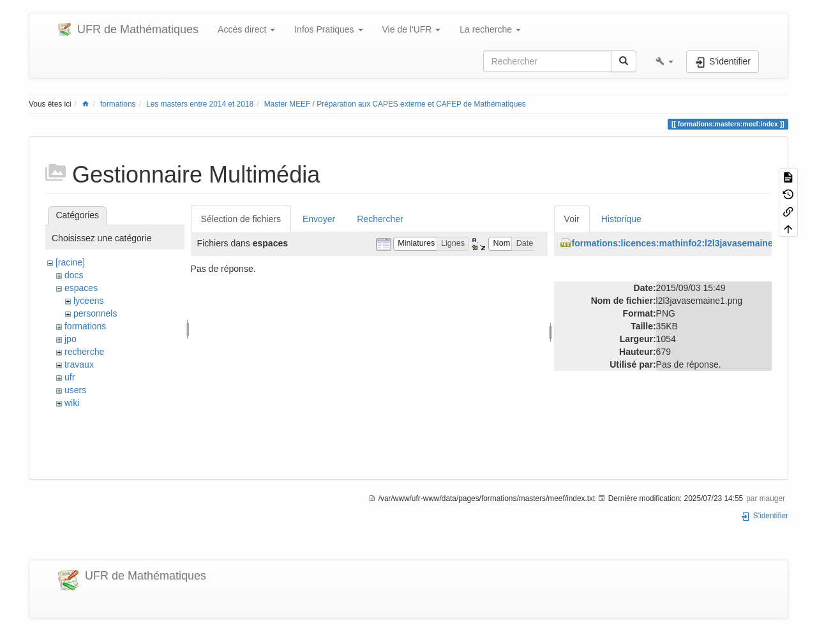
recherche (84, 352)
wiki (72, 403)
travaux (79, 364)
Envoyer (319, 219)
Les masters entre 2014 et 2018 (200, 104)
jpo (71, 339)
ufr (70, 377)
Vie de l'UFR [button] (412, 29)
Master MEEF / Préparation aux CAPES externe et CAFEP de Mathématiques (395, 104)
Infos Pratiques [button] (328, 29)
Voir (572, 219)
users (75, 390)
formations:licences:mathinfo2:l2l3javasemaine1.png (684, 243)
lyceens (88, 301)
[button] (664, 61)
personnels (95, 313)
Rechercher (380, 219)
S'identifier (764, 516)
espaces (81, 288)
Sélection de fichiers (241, 219)
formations (118, 104)
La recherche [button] (490, 29)
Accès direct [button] (246, 29)
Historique (621, 219)
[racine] (70, 262)
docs (74, 275)
